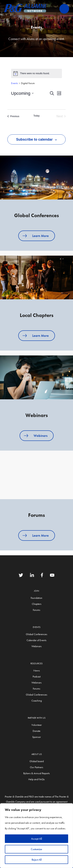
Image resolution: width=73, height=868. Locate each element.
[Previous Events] (13, 116)
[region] (36, 836)
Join (36, 591)
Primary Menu (64, 9)
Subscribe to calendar (34, 139)
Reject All (37, 860)
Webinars (40, 436)
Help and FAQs (36, 779)
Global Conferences (36, 634)
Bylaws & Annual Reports (36, 773)
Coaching (37, 701)
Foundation (36, 598)
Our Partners (36, 767)
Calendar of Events (36, 640)
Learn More (40, 236)
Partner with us (37, 718)
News (37, 670)
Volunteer (37, 725)
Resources (36, 663)
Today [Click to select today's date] (36, 116)
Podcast (37, 676)
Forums (36, 610)
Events (14, 83)
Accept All (36, 839)
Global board (37, 761)
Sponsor (36, 737)
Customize (36, 849)
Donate (36, 731)
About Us (37, 754)
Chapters (37, 604)
